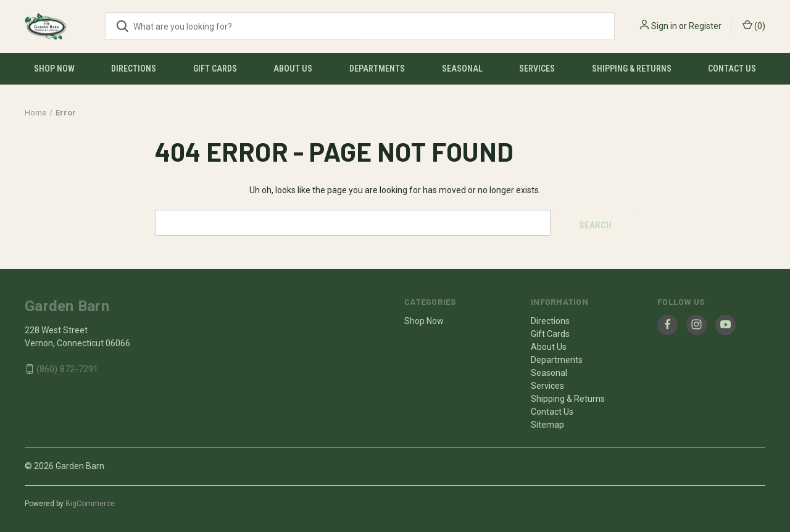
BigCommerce (90, 501)
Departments (377, 69)
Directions (134, 69)
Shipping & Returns (632, 69)
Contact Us (732, 69)
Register (705, 26)
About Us (293, 69)
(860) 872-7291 (67, 367)
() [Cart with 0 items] (754, 25)
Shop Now (54, 69)
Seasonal (462, 69)
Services (537, 69)
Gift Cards (215, 69)
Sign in (664, 26)
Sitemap (547, 422)
